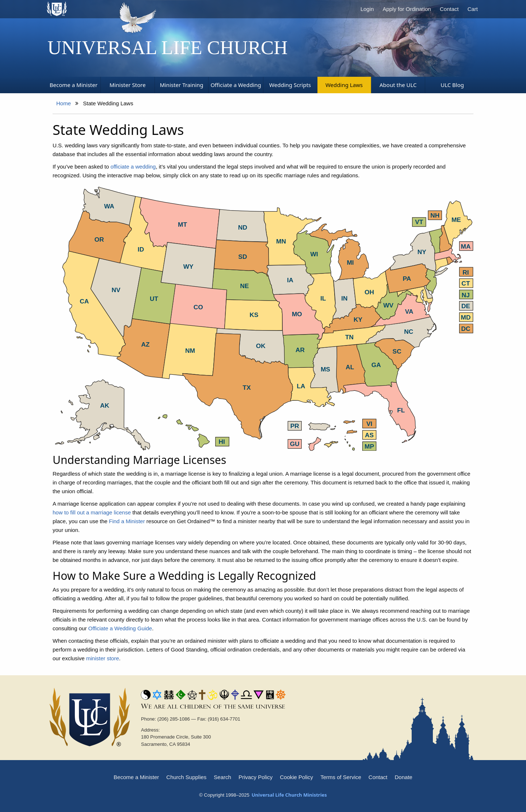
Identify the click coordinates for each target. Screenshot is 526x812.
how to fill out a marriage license (92, 512)
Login (367, 9)
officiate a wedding (133, 167)
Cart (473, 9)
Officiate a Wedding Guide (120, 628)
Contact (449, 9)
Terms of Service (341, 777)
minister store (103, 658)
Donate (404, 777)
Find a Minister (127, 521)
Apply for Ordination (407, 9)
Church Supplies (186, 777)
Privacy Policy (256, 777)
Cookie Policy (296, 777)
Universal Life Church (168, 48)
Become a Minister (136, 777)
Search (222, 777)
